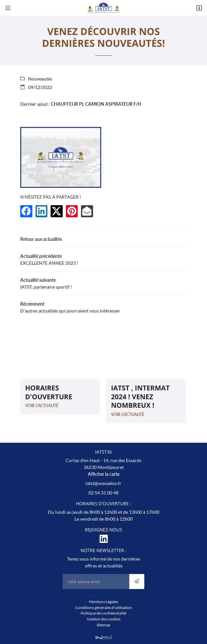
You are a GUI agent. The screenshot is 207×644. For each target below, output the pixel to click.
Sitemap (104, 625)
